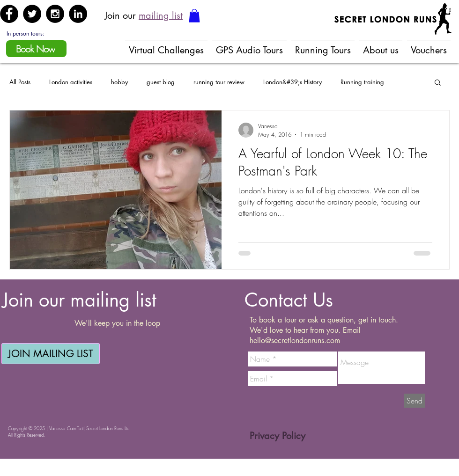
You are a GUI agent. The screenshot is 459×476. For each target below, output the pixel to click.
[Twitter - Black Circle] (32, 14)
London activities (71, 82)
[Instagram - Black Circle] (55, 14)
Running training (362, 82)
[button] (194, 16)
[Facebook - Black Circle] (9, 14)
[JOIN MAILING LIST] (51, 354)
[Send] (414, 401)
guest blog (161, 82)
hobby (119, 82)
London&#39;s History (292, 82)
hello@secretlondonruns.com (295, 341)
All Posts (20, 82)
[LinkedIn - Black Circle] (78, 14)
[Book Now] (36, 49)
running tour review (219, 82)
